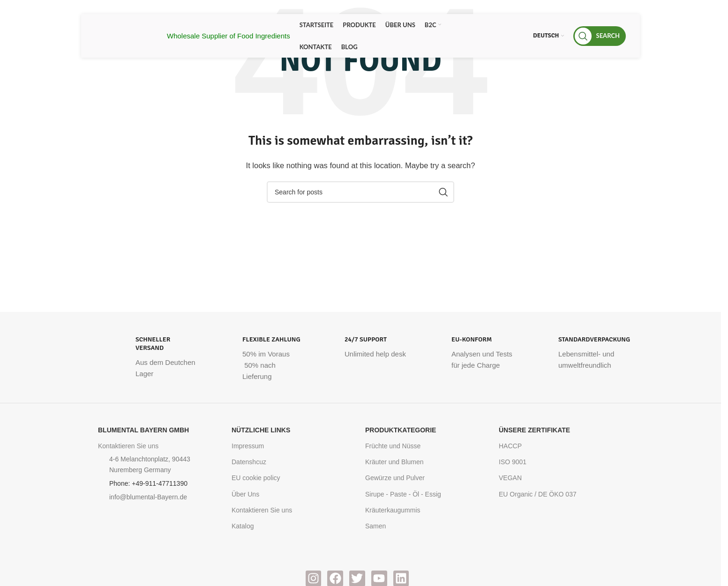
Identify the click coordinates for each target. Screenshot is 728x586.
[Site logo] (126, 35)
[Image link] (123, 534)
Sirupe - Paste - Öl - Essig (403, 494)
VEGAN (510, 478)
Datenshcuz (249, 462)
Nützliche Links (261, 430)
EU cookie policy (256, 478)
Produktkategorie (401, 430)
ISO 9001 (513, 462)
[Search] (600, 36)
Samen (375, 526)
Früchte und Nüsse (393, 446)
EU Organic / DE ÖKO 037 (538, 494)
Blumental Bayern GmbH (143, 430)
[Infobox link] (147, 357)
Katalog (243, 526)
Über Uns (245, 494)
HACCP (510, 446)
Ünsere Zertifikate (534, 430)
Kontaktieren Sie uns (128, 446)
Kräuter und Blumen (394, 462)
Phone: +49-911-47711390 (148, 483)
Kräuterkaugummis (393, 510)
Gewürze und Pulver (395, 478)
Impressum (248, 446)
